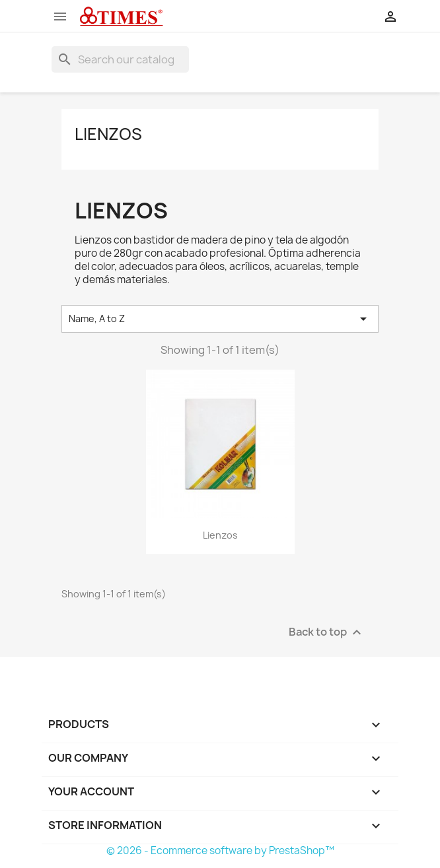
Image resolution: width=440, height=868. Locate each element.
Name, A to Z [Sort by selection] (220, 319)
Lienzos (108, 134)
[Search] (120, 59)
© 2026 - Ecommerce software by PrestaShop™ (220, 851)
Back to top (327, 632)
